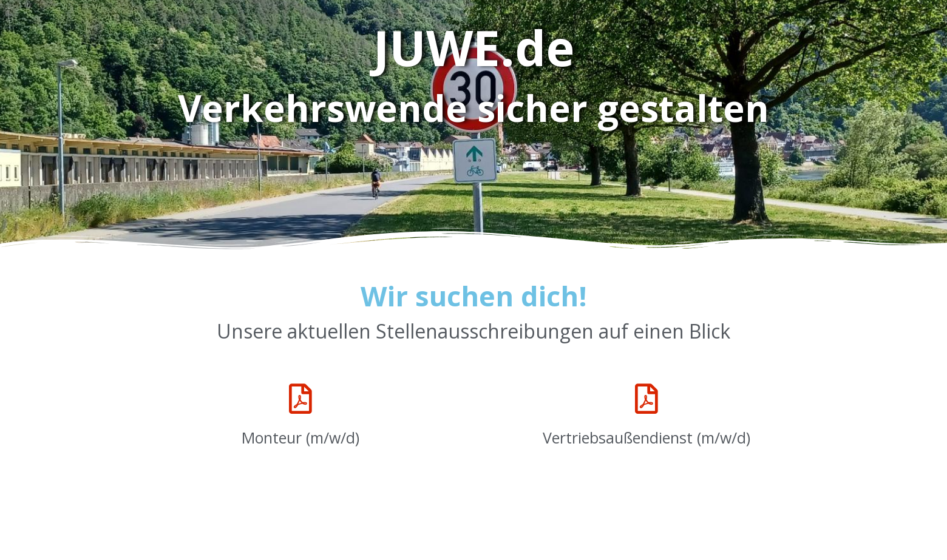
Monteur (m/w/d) (300, 437)
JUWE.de (474, 47)
